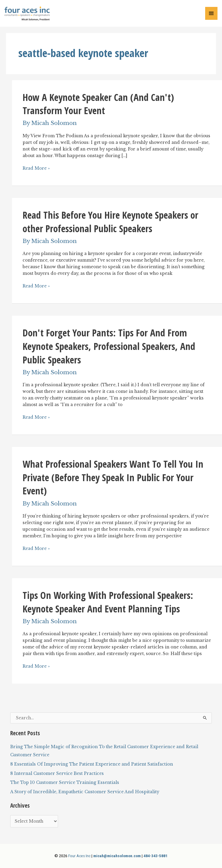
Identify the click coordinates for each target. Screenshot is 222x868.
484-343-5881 (156, 856)
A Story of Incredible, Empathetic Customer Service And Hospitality (85, 792)
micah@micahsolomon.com (117, 856)
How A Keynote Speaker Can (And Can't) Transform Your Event (98, 104)
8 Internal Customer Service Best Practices (57, 774)
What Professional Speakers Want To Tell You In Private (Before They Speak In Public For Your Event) (113, 477)
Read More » (36, 168)
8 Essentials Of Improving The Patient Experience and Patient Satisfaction (92, 764)
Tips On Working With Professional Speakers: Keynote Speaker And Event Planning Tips (108, 602)
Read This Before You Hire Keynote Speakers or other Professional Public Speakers (110, 222)
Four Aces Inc (79, 856)
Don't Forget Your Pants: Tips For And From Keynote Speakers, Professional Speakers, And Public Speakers (109, 346)
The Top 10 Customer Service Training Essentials (65, 783)
